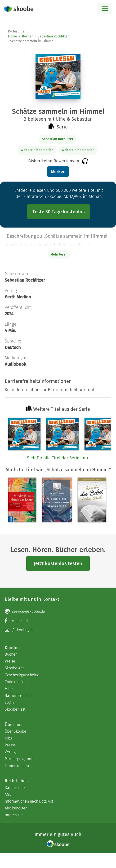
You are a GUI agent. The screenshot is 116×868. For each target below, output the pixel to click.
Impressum (14, 815)
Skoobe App (15, 668)
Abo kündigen (16, 808)
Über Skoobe (16, 731)
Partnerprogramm (20, 759)
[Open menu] (105, 8)
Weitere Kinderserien (37, 150)
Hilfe (9, 689)
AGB (8, 794)
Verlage (11, 752)
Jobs (8, 738)
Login (9, 702)
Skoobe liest (15, 709)
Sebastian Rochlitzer (53, 36)
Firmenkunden (17, 766)
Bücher (27, 36)
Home (13, 36)
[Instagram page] (58, 630)
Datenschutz (15, 788)
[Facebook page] (58, 621)
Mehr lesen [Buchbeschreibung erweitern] (59, 254)
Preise (10, 661)
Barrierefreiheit (18, 696)
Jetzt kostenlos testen (58, 563)
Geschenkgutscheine (22, 675)
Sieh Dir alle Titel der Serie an (58, 458)
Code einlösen (17, 682)
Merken (58, 172)
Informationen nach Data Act (29, 801)
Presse (10, 745)
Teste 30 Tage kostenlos (59, 212)
